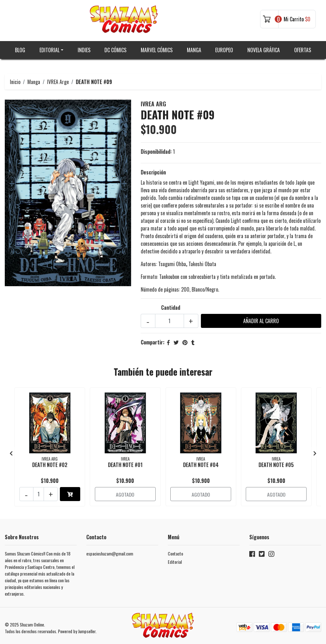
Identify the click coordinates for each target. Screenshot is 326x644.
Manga (194, 48)
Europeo (224, 48)
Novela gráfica (264, 48)
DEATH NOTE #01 (125, 462)
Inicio (15, 80)
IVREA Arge (58, 80)
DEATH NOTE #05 (276, 462)
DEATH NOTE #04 (201, 462)
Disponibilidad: (156, 150)
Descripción (153, 170)
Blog (20, 48)
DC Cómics (115, 48)
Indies (84, 48)
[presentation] (11, 450)
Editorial (50, 48)
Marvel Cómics (157, 48)
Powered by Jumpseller (77, 627)
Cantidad (171, 306)
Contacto (175, 549)
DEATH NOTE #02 (50, 462)
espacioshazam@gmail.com (110, 549)
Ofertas (303, 48)
